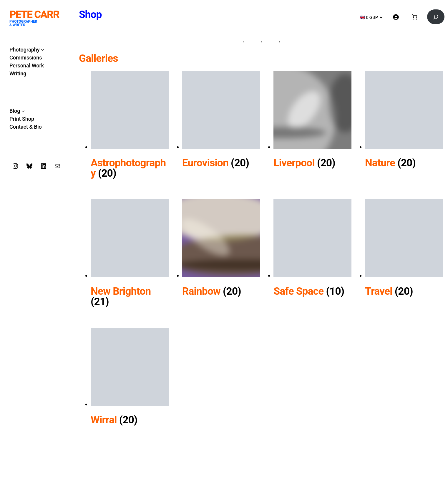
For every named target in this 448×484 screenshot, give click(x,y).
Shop (90, 15)
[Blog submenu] (23, 111)
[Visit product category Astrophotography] (130, 161)
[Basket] (415, 17)
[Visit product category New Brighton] (130, 290)
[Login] (396, 17)
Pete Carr (34, 15)
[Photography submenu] (43, 50)
